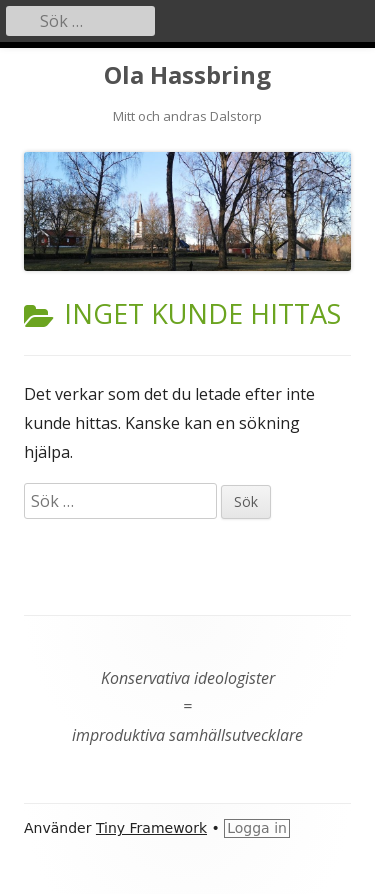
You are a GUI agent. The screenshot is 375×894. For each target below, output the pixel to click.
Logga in (257, 828)
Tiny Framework (151, 828)
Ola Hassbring (187, 75)
